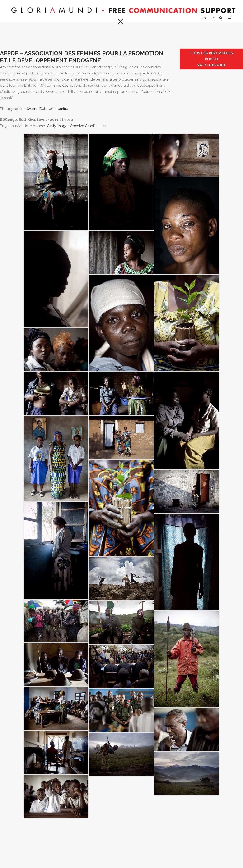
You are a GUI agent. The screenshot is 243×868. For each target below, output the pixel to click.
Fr (212, 18)
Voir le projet (212, 65)
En (204, 18)
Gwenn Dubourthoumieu (47, 109)
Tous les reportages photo (211, 56)
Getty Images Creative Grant (71, 126)
